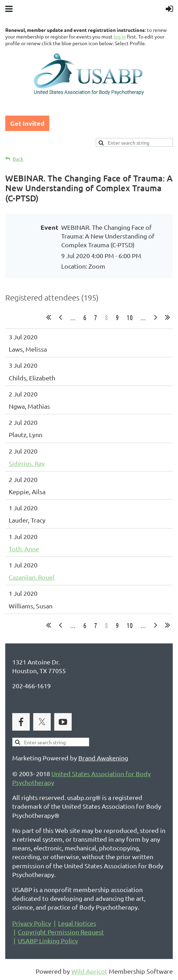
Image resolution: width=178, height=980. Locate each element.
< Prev (60, 317)
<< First (49, 317)
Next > (156, 317)
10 (130, 317)
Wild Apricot (89, 971)
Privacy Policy (32, 923)
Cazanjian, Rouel (32, 577)
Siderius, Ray (27, 463)
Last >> (168, 317)
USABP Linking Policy (48, 941)
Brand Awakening (103, 758)
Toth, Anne (24, 549)
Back (18, 159)
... (73, 317)
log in (120, 36)
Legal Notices (77, 923)
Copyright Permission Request (61, 932)
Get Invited (27, 123)
